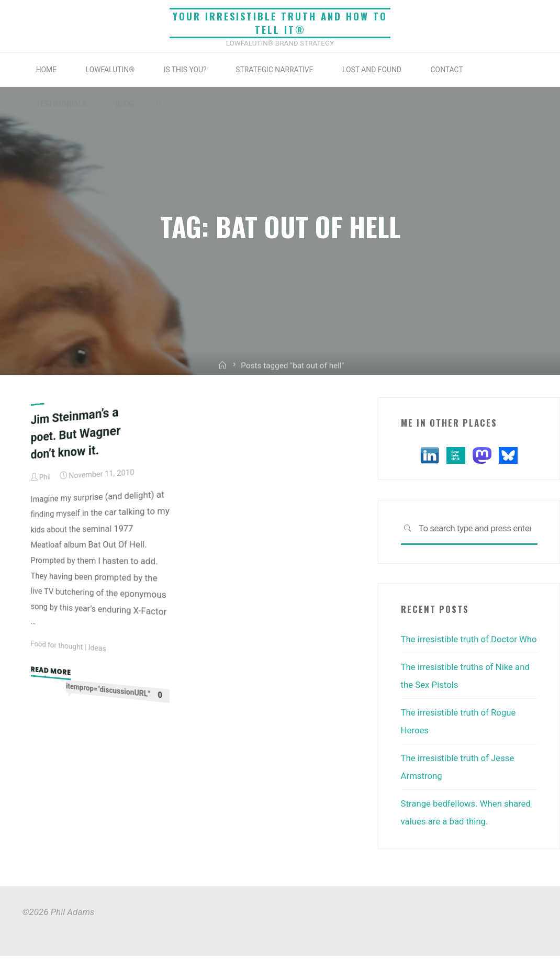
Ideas (98, 648)
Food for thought (57, 645)
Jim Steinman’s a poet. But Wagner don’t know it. (76, 432)
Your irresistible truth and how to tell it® (280, 23)
